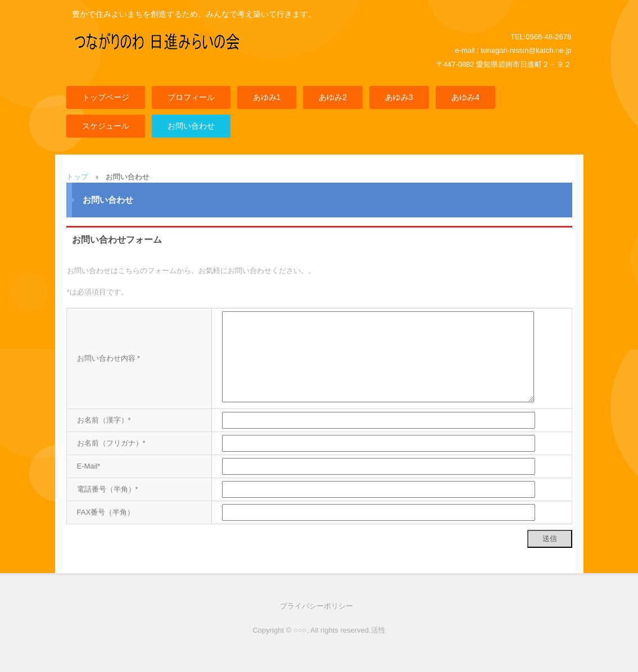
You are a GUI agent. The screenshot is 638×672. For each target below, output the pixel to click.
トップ (77, 177)
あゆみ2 (333, 97)
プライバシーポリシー (316, 606)
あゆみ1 (267, 97)
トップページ (106, 97)
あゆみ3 (399, 97)
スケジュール (106, 126)
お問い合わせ (191, 126)
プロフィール (191, 97)
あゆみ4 (465, 97)
